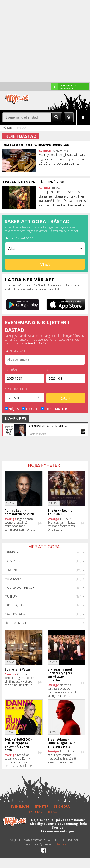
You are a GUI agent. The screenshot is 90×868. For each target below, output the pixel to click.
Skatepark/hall (16, 614)
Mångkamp (13, 579)
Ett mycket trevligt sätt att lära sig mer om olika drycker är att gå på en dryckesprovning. (63, 159)
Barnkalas (13, 552)
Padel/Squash (15, 605)
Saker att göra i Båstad (37, 221)
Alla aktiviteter (19, 623)
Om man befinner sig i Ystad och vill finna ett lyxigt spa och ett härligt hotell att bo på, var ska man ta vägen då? (20, 680)
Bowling (11, 570)
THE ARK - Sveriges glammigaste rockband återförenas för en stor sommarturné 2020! (62, 524)
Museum (11, 596)
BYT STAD (35, 812)
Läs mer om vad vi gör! (58, 831)
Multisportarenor (20, 588)
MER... (53, 812)
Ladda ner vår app (30, 280)
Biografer (13, 561)
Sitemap (60, 844)
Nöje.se (7, 128)
